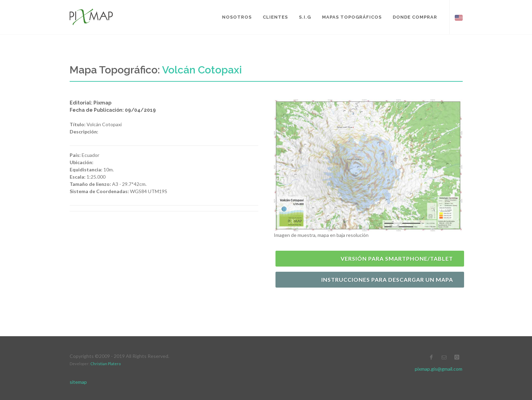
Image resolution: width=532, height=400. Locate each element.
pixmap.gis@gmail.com (439, 369)
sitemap (78, 382)
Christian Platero (106, 364)
